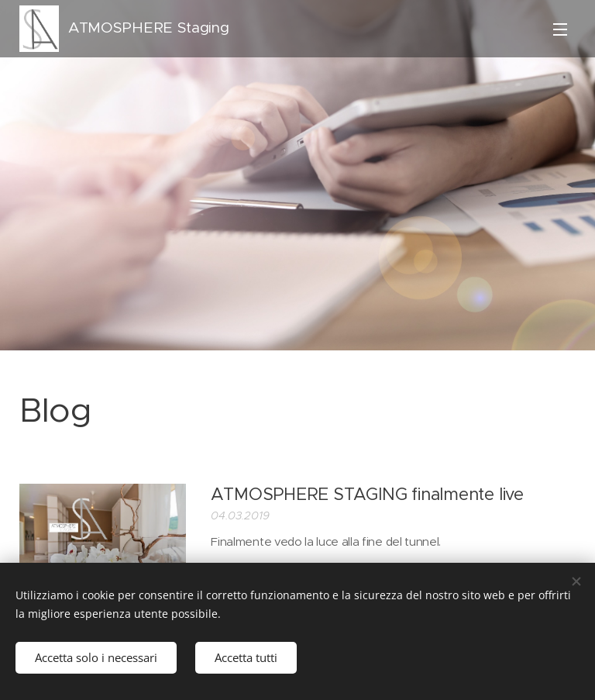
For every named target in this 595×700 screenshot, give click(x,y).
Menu (560, 29)
